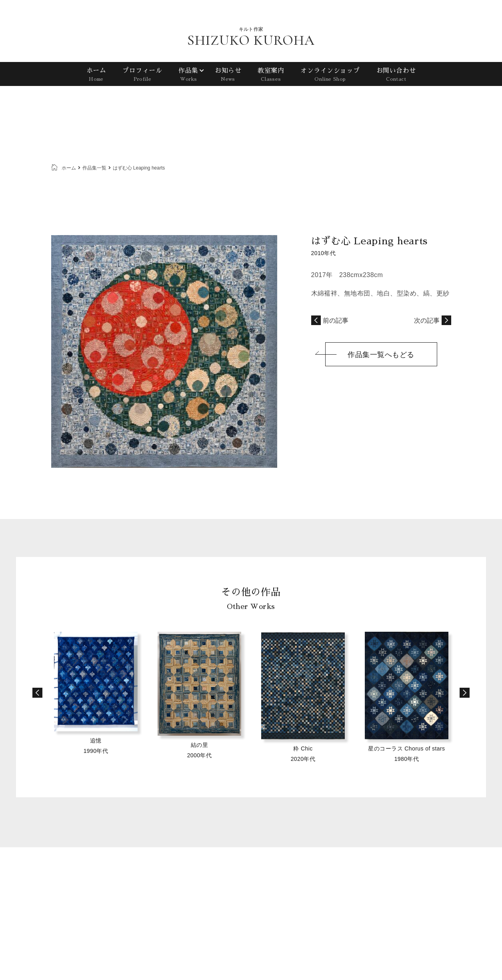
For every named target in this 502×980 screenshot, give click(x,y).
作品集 (188, 76)
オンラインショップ (330, 76)
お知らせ (228, 76)
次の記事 (427, 320)
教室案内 (271, 76)
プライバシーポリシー (420, 890)
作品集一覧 (94, 168)
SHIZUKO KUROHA (251, 40)
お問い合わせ (396, 76)
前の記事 (336, 320)
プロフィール (142, 76)
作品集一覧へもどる (381, 355)
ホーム (96, 76)
